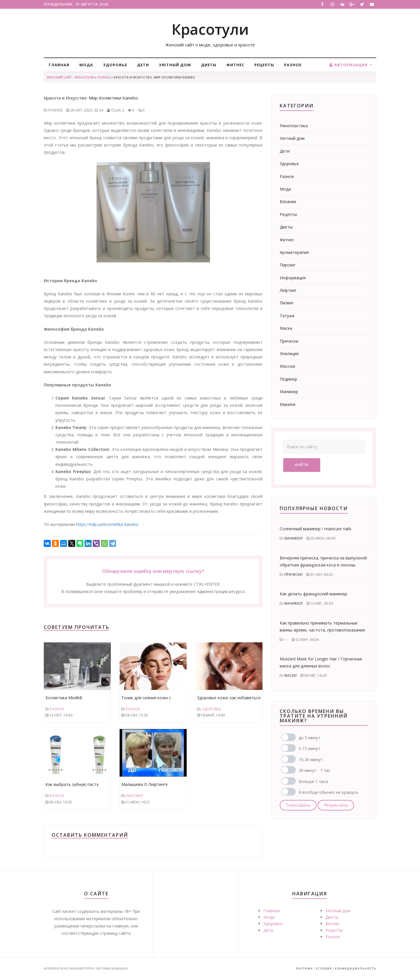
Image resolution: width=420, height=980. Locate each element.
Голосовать (298, 805)
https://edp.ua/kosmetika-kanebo (107, 524)
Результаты (336, 805)
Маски (286, 328)
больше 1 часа (313, 781)
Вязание (288, 202)
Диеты (209, 65)
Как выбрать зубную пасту (72, 784)
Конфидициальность (356, 968)
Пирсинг (288, 265)
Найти (302, 465)
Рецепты (264, 65)
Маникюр (289, 392)
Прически (289, 341)
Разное (293, 65)
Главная (59, 65)
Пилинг (287, 303)
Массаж (288, 366)
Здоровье (115, 65)
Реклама (304, 968)
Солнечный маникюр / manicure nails (316, 529)
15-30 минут (311, 760)
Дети (143, 65)
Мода (86, 65)
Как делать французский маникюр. (314, 594)
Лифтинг (135, 796)
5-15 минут (309, 748)
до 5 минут (309, 738)
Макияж (288, 404)
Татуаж (287, 316)
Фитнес (235, 65)
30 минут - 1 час (315, 770)
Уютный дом (175, 65)
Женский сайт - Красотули (70, 77)
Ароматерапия (294, 252)
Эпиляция (289, 354)
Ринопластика (294, 126)
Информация (293, 278)
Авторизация (348, 65)
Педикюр (288, 379)
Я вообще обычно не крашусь (328, 792)
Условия (324, 968)
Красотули (210, 29)
